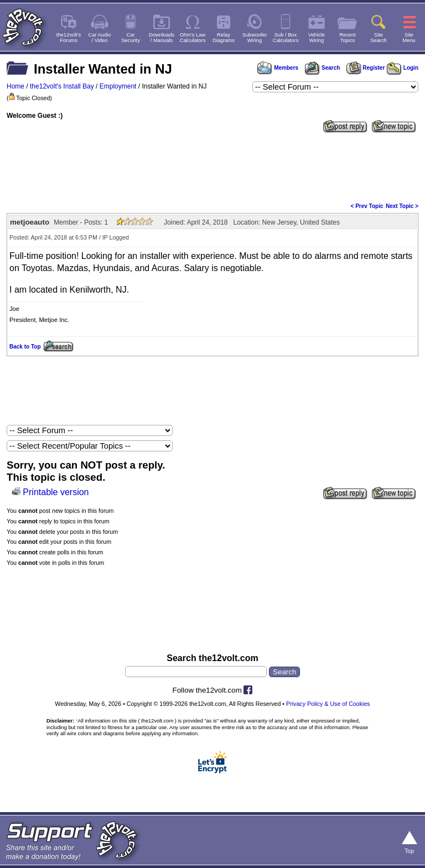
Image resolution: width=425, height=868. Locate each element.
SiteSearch (379, 38)
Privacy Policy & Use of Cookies (328, 704)
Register (366, 68)
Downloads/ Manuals (162, 38)
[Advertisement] (212, 167)
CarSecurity (131, 38)
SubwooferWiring (255, 38)
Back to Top (25, 347)
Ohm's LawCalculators (193, 38)
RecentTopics (348, 38)
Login (403, 68)
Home (15, 86)
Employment (118, 86)
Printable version (56, 492)
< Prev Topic (367, 206)
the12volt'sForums (69, 38)
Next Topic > (402, 206)
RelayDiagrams (224, 38)
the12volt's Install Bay (62, 86)
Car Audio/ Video (100, 38)
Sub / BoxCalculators (286, 38)
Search (322, 68)
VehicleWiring (317, 38)
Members (278, 68)
